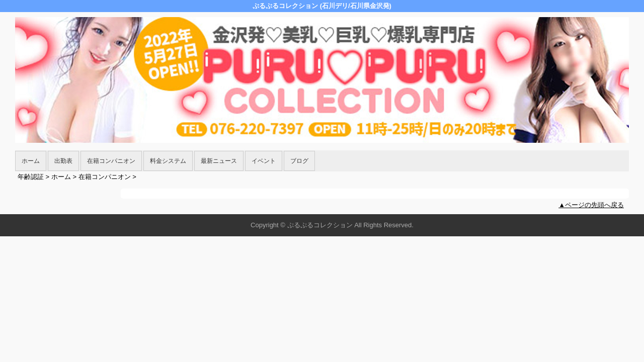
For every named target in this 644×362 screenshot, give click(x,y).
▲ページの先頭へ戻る (591, 205)
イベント (264, 161)
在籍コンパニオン (111, 161)
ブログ (299, 161)
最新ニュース (219, 161)
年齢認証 (31, 177)
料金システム (168, 161)
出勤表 (63, 161)
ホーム (31, 161)
